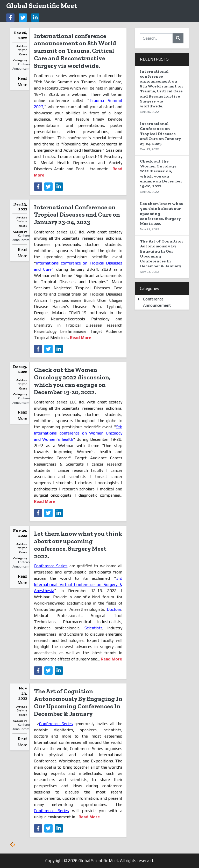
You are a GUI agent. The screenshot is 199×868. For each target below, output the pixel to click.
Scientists (93, 628)
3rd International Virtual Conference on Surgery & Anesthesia (78, 584)
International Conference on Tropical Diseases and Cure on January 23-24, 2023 (77, 215)
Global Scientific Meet (42, 6)
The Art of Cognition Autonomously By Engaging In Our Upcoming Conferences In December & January (78, 702)
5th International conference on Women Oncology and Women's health (78, 433)
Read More (22, 81)
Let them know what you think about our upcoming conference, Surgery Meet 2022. (78, 545)
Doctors (114, 609)
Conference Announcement (23, 66)
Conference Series (51, 566)
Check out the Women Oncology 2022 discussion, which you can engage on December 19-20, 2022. (72, 381)
